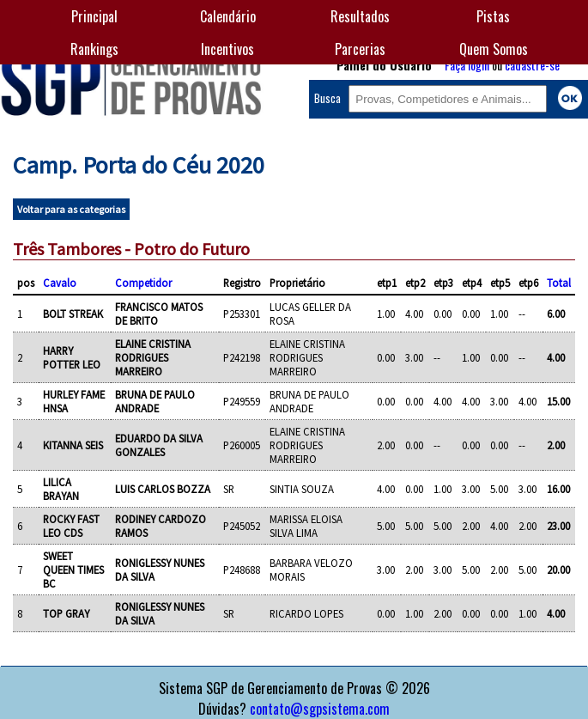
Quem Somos (494, 49)
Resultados (360, 16)
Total (559, 283)
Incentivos (227, 49)
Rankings (94, 49)
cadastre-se (532, 65)
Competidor (143, 283)
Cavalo (60, 283)
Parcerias (360, 49)
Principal (94, 16)
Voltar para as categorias (71, 209)
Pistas (493, 16)
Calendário (228, 16)
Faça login (467, 65)
